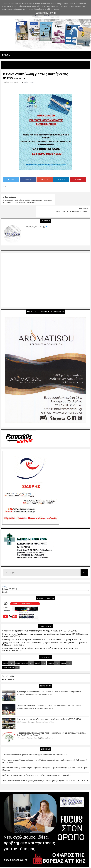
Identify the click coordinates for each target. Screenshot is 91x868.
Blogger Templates (58, 864)
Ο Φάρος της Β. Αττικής (34, 215)
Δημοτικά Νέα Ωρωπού (22, 652)
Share (28, 179)
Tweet (11, 179)
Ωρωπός (6, 580)
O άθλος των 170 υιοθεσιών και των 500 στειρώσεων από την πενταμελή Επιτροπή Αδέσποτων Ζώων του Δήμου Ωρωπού (21, 203)
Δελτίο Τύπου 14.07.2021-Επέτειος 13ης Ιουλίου (72, 200)
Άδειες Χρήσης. (9, 668)
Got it (53, 13)
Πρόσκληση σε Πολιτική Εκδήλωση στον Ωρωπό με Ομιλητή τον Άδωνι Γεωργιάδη (36, 628)
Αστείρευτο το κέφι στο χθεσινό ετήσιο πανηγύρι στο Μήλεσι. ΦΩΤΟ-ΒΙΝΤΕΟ (34, 619)
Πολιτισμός (51, 652)
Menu (6, 55)
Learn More (42, 13)
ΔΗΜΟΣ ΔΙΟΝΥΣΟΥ (9, 656)
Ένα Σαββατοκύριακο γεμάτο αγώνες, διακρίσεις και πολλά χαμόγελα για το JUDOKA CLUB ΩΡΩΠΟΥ (45, 769)
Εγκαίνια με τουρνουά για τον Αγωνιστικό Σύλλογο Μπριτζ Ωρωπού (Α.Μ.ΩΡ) (49, 680)
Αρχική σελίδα (8, 665)
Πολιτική (63, 652)
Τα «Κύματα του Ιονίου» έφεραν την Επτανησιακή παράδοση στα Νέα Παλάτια (49, 694)
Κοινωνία (38, 652)
